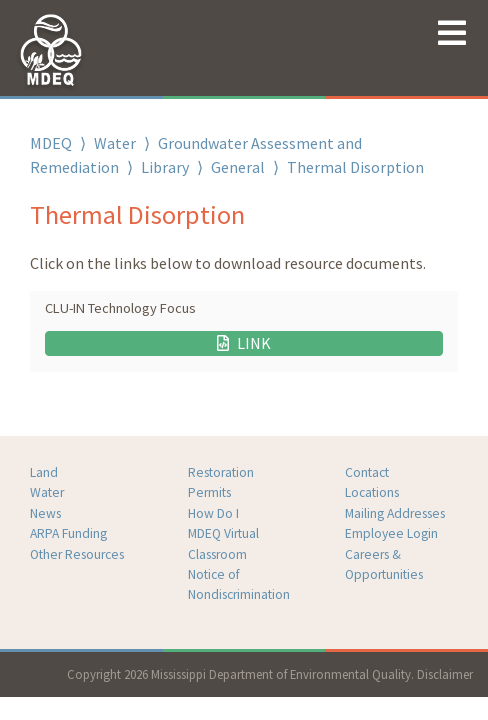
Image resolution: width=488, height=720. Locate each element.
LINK (244, 343)
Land (44, 472)
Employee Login (391, 533)
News (45, 513)
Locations (372, 492)
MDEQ (51, 143)
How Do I (213, 513)
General (238, 167)
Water (115, 143)
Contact (367, 472)
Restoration (221, 472)
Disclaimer (445, 674)
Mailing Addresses (395, 513)
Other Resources (77, 554)
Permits (209, 492)
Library (165, 167)
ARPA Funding (68, 533)
